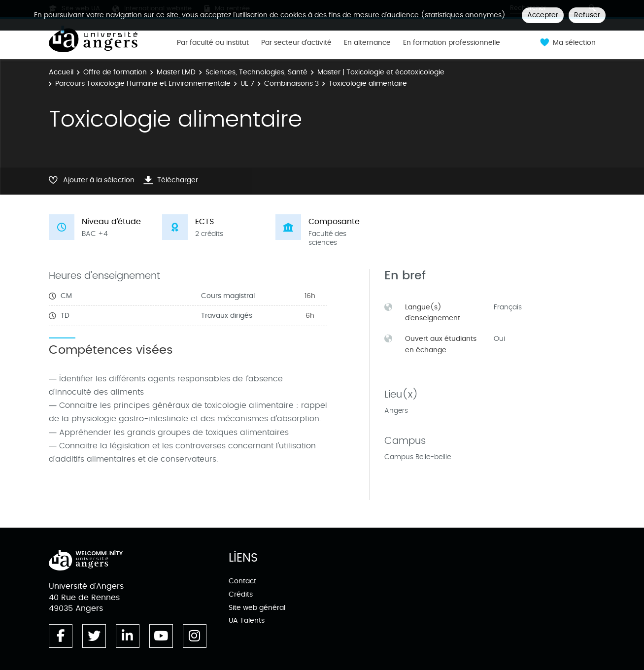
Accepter (543, 15)
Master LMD (176, 72)
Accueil (61, 72)
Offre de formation (115, 72)
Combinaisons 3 (291, 84)
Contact (242, 581)
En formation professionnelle (452, 43)
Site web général (257, 608)
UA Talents (247, 620)
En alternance (367, 43)
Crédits (241, 594)
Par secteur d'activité (296, 43)
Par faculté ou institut (213, 43)
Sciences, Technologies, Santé (256, 72)
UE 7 (247, 84)
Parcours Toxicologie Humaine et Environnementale (143, 84)
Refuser (587, 15)
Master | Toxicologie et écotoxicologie (381, 72)
